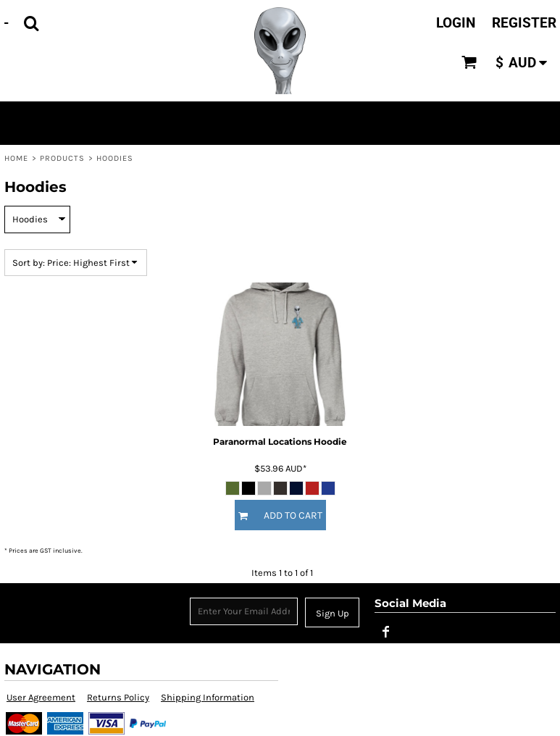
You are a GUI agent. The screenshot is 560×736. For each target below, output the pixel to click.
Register (524, 23)
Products (63, 158)
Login (456, 23)
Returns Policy (118, 697)
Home (16, 158)
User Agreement (41, 697)
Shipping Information (208, 697)
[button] (31, 23)
